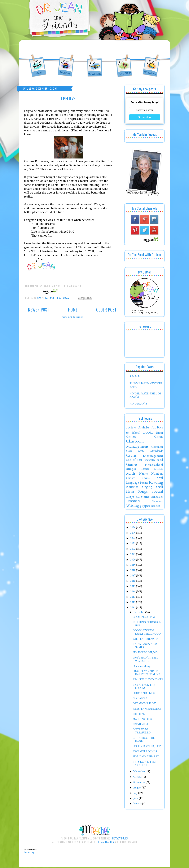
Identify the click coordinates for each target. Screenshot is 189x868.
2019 (133, 566)
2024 (133, 539)
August (138, 788)
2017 (133, 576)
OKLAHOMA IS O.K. (145, 704)
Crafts (131, 456)
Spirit (138, 498)
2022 (133, 550)
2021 (133, 555)
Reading (156, 483)
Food (160, 460)
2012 (133, 603)
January (138, 804)
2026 (133, 528)
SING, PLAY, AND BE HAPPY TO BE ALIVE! (147, 674)
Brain (160, 433)
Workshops (157, 502)
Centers (131, 437)
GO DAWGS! (140, 699)
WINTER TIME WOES (145, 640)
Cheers (159, 437)
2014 (133, 592)
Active (131, 428)
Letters (145, 469)
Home (73, 310)
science (155, 506)
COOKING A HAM (144, 618)
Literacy (159, 470)
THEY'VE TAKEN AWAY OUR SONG (146, 386)
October (138, 778)
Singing (147, 487)
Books (148, 433)
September (140, 783)
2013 (133, 598)
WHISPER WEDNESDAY (147, 710)
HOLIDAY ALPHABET (146, 757)
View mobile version (72, 317)
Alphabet (144, 428)
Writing (133, 506)
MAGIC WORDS (142, 720)
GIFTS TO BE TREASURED (142, 732)
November (139, 772)
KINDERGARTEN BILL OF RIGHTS (145, 396)
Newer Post (39, 310)
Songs (143, 492)
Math (131, 474)
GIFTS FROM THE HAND (144, 740)
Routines (132, 487)
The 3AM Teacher (105, 843)
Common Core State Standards (145, 449)
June (136, 799)
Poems (144, 483)
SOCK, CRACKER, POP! (147, 747)
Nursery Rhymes (138, 479)
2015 (133, 587)
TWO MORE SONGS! (145, 752)
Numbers (157, 474)
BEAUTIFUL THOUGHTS (148, 680)
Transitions (133, 501)
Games (132, 465)
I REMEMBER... (141, 725)
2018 (133, 571)
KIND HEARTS (138, 404)
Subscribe (145, 117)
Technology (157, 498)
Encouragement (153, 456)
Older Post (106, 310)
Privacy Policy (120, 839)
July (136, 794)
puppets (145, 506)
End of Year (134, 460)
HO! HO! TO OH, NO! (145, 653)
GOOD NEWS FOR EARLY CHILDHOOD (147, 633)
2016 (133, 582)
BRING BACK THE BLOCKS (144, 687)
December (139, 613)
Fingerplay (149, 461)
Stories (145, 497)
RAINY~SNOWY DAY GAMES (145, 646)
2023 (133, 544)
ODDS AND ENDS (144, 694)
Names (143, 474)
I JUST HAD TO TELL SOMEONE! (145, 660)
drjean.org (29, 853)
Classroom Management (137, 444)
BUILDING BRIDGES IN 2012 (147, 625)
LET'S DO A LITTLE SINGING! (144, 764)
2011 (133, 608)
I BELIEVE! (139, 715)
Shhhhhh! (135, 377)
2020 (133, 560)
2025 (133, 534)
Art (154, 428)
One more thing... (142, 667)
